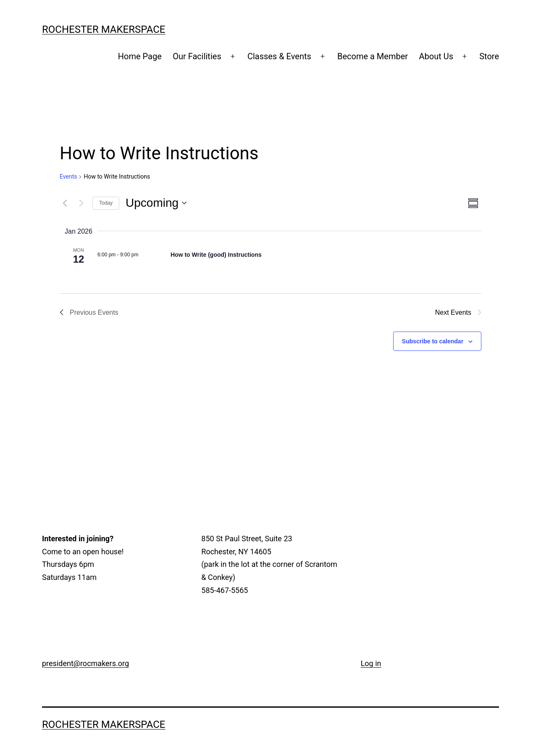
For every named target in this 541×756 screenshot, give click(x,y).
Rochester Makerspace (104, 29)
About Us (436, 56)
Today (106, 203)
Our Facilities (197, 56)
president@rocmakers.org (85, 663)
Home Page (140, 56)
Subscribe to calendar (433, 341)
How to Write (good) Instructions (216, 255)
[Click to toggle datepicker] (156, 203)
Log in (371, 663)
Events (68, 176)
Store (489, 56)
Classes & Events (279, 56)
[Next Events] (81, 203)
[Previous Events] (65, 203)
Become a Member (373, 56)
